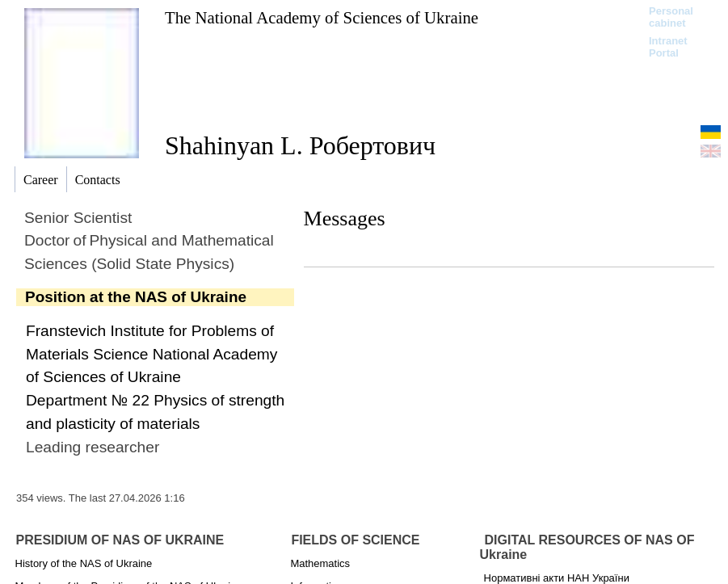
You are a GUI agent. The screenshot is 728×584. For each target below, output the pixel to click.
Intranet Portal (668, 47)
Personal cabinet (671, 17)
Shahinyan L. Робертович (300, 145)
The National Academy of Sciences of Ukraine (322, 17)
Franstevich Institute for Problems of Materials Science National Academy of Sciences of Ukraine (151, 354)
